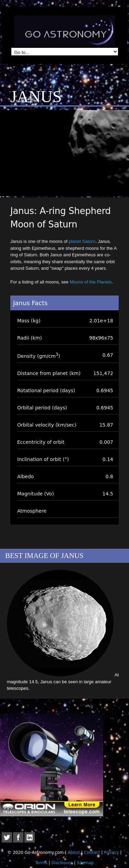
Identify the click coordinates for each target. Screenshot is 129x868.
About (74, 853)
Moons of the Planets (91, 282)
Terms (41, 863)
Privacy (111, 853)
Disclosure (62, 863)
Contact (92, 853)
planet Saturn (82, 241)
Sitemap (85, 863)
